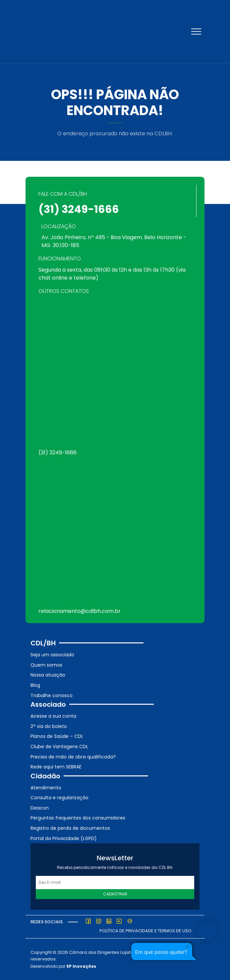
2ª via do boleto (49, 726)
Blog (35, 685)
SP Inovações (81, 966)
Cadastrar (115, 894)
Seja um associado (52, 655)
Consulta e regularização (59, 798)
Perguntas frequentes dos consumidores (78, 818)
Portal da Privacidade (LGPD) (64, 838)
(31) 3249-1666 (79, 209)
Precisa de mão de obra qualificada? (73, 757)
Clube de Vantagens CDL (59, 747)
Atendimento (46, 788)
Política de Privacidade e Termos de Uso (145, 931)
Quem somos (46, 665)
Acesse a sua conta (53, 716)
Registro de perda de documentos (70, 828)
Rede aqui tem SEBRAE (56, 767)
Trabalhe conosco (52, 695)
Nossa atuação (48, 675)
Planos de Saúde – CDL (57, 736)
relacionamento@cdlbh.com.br (80, 611)
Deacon (40, 808)
